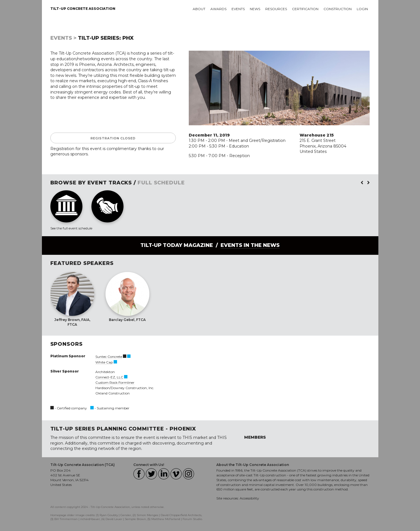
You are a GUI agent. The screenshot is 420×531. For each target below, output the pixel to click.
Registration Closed (113, 138)
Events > (63, 38)
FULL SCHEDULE (161, 183)
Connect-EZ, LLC (109, 377)
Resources (276, 9)
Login (362, 9)
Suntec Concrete (109, 357)
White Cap (104, 362)
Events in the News (250, 245)
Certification (305, 9)
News (255, 9)
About (199, 9)
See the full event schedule (71, 228)
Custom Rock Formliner (115, 382)
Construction (338, 9)
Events (238, 9)
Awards (218, 9)
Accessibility (249, 498)
